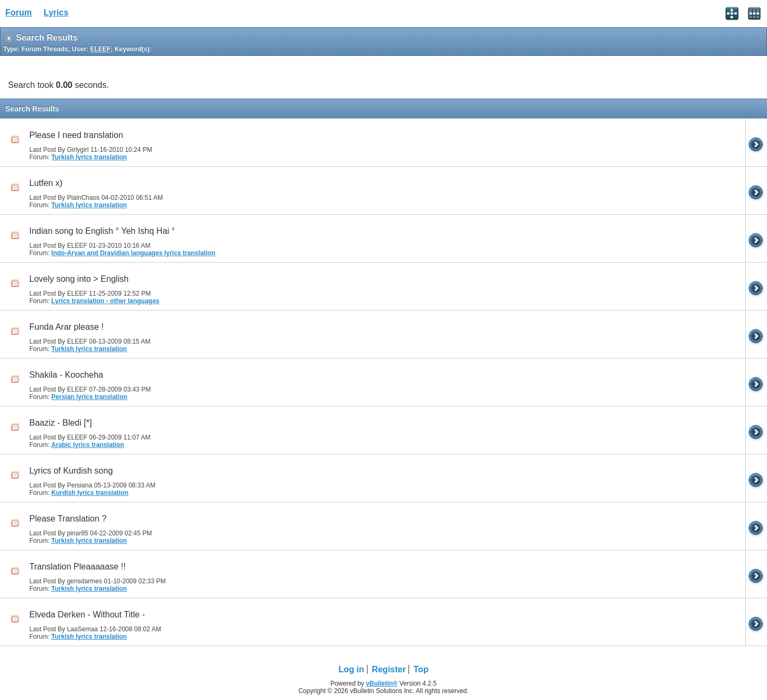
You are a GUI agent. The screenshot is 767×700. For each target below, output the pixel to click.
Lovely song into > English (79, 279)
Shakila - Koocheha (66, 375)
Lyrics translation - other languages (105, 301)
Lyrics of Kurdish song (71, 471)
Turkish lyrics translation (89, 157)
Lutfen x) (46, 183)
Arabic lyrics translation (88, 445)
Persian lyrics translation (89, 397)
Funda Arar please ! (67, 327)
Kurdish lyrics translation (90, 493)
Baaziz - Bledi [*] (60, 423)
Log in (352, 669)
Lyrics (56, 13)
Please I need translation (76, 135)
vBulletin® (382, 683)
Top (421, 669)
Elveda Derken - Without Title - (87, 614)
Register (389, 669)
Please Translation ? (68, 519)
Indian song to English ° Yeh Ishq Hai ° (102, 231)
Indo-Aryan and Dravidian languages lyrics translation (133, 253)
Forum (19, 13)
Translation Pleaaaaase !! (77, 567)
